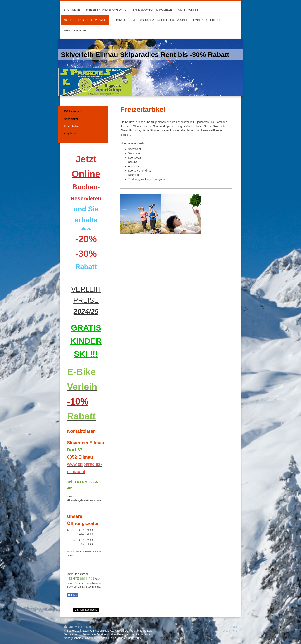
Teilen (72, 595)
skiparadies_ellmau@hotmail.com (84, 500)
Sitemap (91, 627)
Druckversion (74, 627)
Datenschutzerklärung (86, 610)
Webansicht (230, 631)
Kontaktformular (93, 583)
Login (234, 627)
